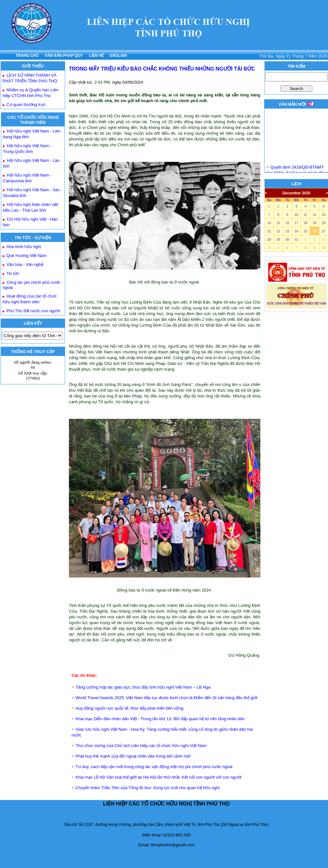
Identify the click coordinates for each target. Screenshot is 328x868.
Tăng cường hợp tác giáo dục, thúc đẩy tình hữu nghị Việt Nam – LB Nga (143, 687)
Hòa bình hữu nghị (24, 247)
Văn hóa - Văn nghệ (25, 264)
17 (296, 223)
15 (278, 223)
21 (269, 231)
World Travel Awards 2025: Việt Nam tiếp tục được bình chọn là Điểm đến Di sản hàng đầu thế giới (167, 698)
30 (269, 206)
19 (315, 223)
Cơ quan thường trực (26, 105)
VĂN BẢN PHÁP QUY (64, 56)
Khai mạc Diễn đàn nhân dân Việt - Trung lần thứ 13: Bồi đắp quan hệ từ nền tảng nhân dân (160, 719)
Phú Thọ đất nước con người (33, 311)
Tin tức (13, 273)
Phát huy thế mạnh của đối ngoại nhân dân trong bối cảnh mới (133, 756)
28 (269, 239)
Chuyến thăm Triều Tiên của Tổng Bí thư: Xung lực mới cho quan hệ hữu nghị (148, 788)
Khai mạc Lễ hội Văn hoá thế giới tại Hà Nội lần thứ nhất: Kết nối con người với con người (159, 777)
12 (315, 215)
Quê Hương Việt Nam (26, 256)
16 (287, 223)
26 (315, 231)
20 (324, 223)
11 (305, 215)
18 (305, 223)
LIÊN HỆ (96, 56)
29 (278, 239)
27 (324, 231)
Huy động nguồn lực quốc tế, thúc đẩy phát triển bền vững (130, 708)
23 (287, 231)
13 (324, 215)
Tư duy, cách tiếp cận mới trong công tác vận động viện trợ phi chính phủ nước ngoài (154, 767)
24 (296, 231)
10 (296, 215)
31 (296, 239)
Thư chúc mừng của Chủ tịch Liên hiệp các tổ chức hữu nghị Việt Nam (141, 746)
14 (269, 223)
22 (278, 231)
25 (305, 231)
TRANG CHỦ (27, 56)
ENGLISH (118, 56)
